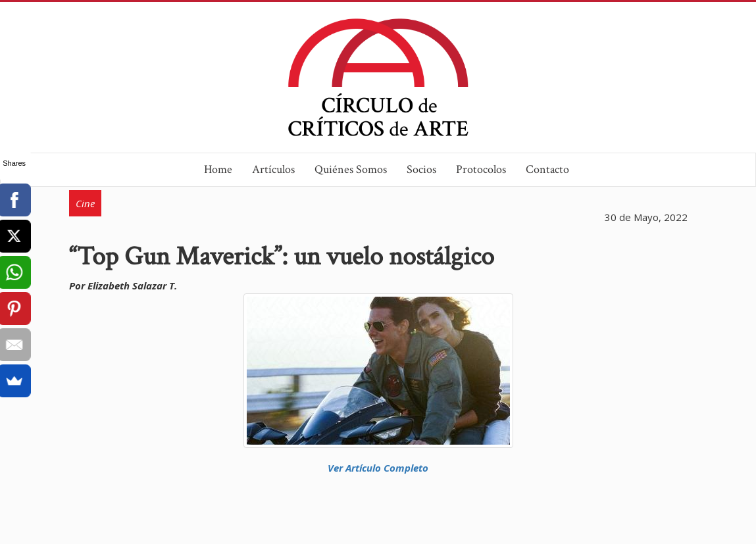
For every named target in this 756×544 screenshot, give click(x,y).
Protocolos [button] (481, 169)
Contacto (547, 169)
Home (218, 169)
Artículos (273, 169)
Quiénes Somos (351, 169)
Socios (421, 169)
